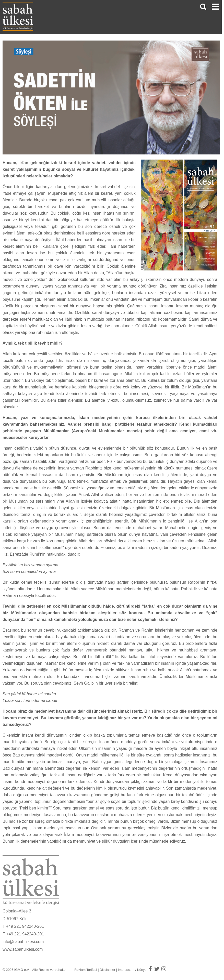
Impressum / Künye (132, 970)
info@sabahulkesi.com (23, 942)
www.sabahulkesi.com (23, 949)
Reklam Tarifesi (86, 970)
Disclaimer (107, 970)
